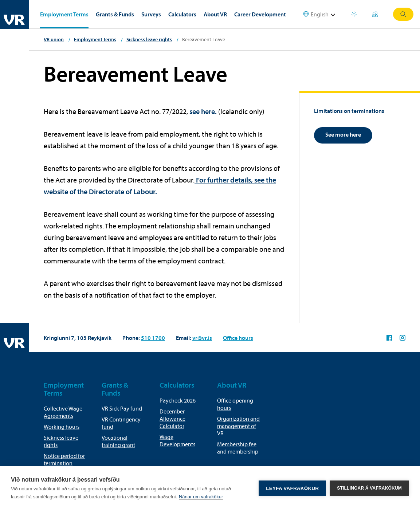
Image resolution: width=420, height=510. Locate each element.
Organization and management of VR (238, 426)
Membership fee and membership (238, 448)
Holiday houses (354, 14)
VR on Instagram (403, 338)
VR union (54, 39)
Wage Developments (177, 440)
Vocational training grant (118, 441)
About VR (215, 14)
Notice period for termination (64, 459)
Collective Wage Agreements (63, 412)
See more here (343, 134)
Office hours (238, 338)
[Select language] (324, 14)
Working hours (62, 427)
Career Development (260, 14)
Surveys (151, 14)
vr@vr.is (202, 338)
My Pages (375, 14)
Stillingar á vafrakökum (369, 488)
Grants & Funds (115, 14)
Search (403, 14)
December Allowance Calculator (172, 419)
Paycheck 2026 (178, 400)
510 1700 (153, 338)
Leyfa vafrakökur (292, 488)
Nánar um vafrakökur (201, 497)
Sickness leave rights (149, 39)
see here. (203, 111)
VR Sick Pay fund (122, 408)
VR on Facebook (389, 338)
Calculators (182, 14)
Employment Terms (64, 14)
